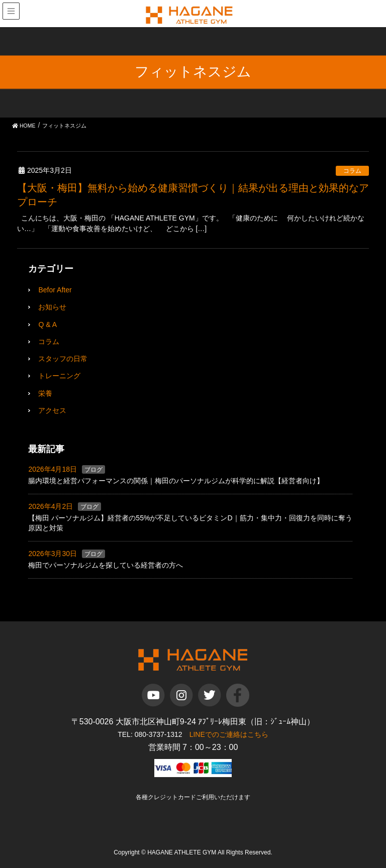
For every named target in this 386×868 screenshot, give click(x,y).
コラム (352, 171)
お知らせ (52, 307)
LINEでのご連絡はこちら (229, 734)
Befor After (55, 290)
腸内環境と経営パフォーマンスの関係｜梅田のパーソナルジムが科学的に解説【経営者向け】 (176, 481)
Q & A (47, 324)
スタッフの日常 (63, 359)
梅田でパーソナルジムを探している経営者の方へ (106, 565)
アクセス (52, 410)
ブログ (93, 470)
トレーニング (59, 376)
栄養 (45, 393)
